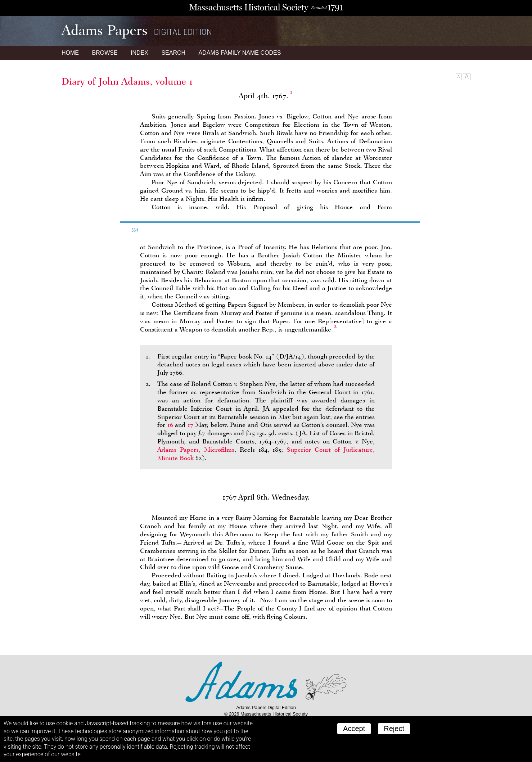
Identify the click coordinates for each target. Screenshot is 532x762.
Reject (394, 729)
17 (190, 425)
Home (70, 53)
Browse (105, 53)
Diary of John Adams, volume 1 (127, 81)
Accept (354, 729)
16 (170, 425)
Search (173, 53)
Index (139, 53)
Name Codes (240, 53)
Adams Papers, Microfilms (196, 450)
